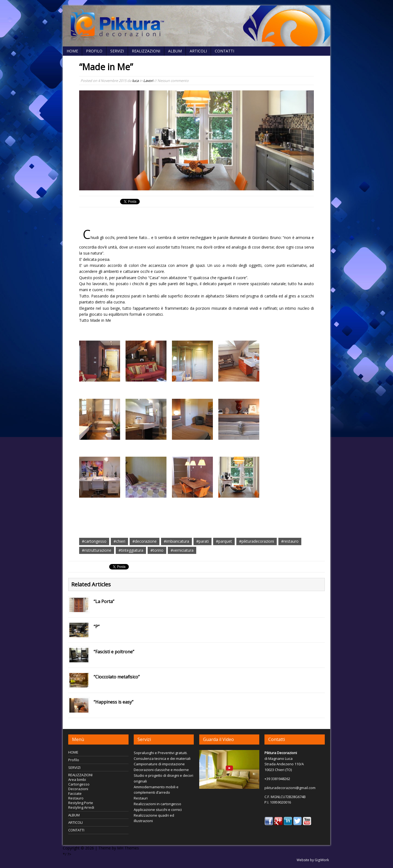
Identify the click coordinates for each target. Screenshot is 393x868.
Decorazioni (78, 789)
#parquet (224, 541)
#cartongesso (94, 541)
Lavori (148, 81)
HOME (72, 51)
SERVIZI (117, 51)
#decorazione (145, 541)
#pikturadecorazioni (257, 541)
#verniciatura (182, 550)
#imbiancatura (176, 541)
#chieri (119, 541)
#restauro (290, 541)
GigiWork (322, 860)
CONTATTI (224, 51)
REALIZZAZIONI (146, 51)
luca (135, 81)
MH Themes (128, 848)
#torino (157, 550)
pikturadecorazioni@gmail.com (290, 788)
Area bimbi (77, 780)
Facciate (75, 793)
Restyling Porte (81, 803)
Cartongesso (79, 784)
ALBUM (175, 51)
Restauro (76, 798)
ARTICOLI (198, 51)
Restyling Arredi (81, 807)
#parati (203, 541)
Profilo (94, 51)
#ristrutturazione (97, 550)
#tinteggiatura (131, 550)
